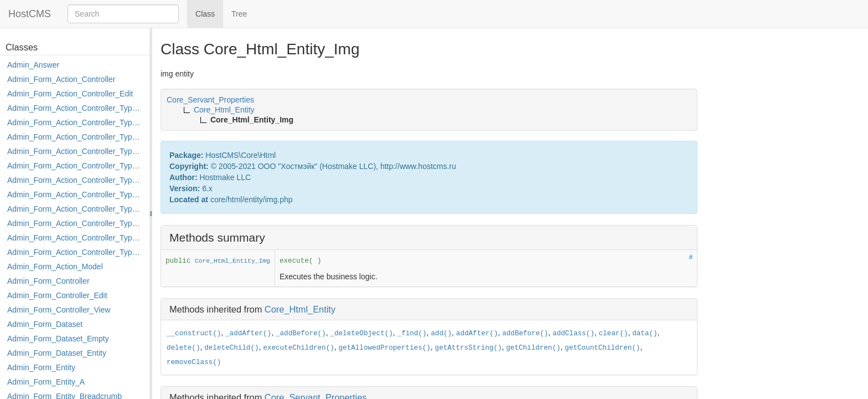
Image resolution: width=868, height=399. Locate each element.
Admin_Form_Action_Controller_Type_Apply (76, 108)
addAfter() (477, 334)
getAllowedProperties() (385, 348)
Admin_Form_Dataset (45, 324)
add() (441, 334)
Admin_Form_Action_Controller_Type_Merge (76, 195)
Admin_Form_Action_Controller (61, 79)
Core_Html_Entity (300, 309)
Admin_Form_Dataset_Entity (57, 353)
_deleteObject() (361, 334)
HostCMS (30, 14)
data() (645, 334)
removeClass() (194, 362)
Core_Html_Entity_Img (232, 261)
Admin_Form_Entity (41, 367)
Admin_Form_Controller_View (59, 310)
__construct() (194, 334)
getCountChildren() (602, 348)
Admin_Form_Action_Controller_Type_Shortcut (76, 252)
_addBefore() (301, 334)
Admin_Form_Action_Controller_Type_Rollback (76, 238)
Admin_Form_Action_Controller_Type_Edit (76, 151)
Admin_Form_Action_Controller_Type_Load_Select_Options (76, 180)
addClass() (573, 334)
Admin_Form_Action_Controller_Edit (70, 94)
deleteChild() (231, 348)
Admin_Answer (33, 65)
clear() (614, 334)
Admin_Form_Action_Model (55, 267)
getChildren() (533, 348)
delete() (183, 348)
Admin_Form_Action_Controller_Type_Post (76, 223)
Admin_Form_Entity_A (46, 382)
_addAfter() (248, 334)
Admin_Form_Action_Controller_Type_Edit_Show (76, 166)
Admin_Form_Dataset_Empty (58, 339)
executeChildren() (298, 348)
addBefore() (525, 334)
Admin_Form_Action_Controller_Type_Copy (76, 122)
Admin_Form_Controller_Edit (57, 295)
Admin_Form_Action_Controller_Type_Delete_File (76, 137)
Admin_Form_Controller (48, 281)
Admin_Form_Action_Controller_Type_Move (76, 209)
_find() (412, 334)
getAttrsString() (469, 348)
